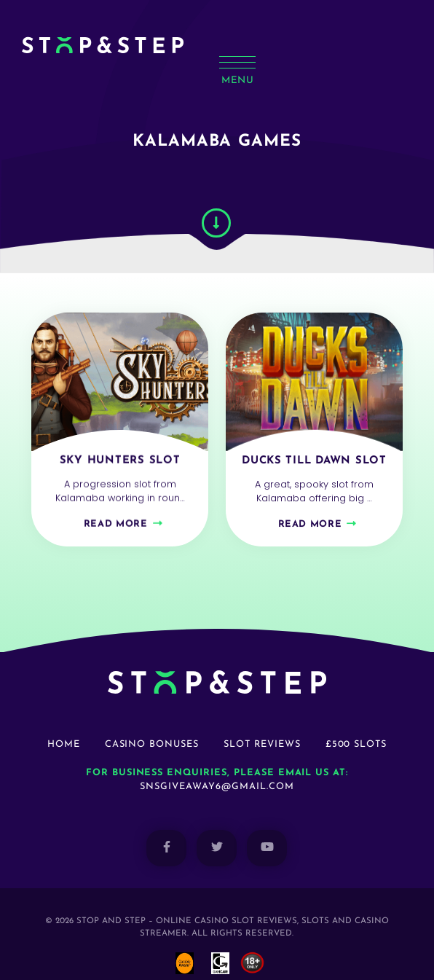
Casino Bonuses (152, 725)
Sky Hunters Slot (120, 446)
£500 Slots (356, 725)
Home (64, 725)
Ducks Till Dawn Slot (314, 451)
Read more (116, 510)
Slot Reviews (262, 725)
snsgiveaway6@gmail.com (217, 767)
